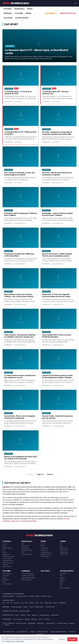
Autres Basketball (27, 554)
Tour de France (7, 574)
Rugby (30, 9)
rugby (13, 521)
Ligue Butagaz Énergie (28, 578)
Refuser (62, 639)
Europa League (7, 558)
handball (33, 521)
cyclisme (25, 521)
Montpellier (62, 603)
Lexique (23, 615)
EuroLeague (25, 548)
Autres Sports (22, 18)
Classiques (6, 580)
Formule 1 (63, 580)
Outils (28, 615)
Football (8, 9)
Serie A (5, 552)
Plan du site (72, 632)
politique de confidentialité (15, 641)
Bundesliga (6, 554)
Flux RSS (40, 634)
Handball (8, 13)
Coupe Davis (64, 552)
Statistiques (32, 623)
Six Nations (44, 550)
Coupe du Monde (46, 552)
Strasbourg (48, 603)
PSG (4, 603)
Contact (32, 632)
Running (27, 619)
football (66, 519)
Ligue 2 (5, 546)
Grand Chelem (64, 548)
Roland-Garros (64, 550)
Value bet (35, 615)
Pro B (23, 552)
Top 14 (43, 544)
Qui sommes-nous (9, 632)
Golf (61, 576)
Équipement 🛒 (51, 13)
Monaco (16, 603)
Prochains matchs (21, 623)
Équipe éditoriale (22, 632)
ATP (61, 544)
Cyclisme (19, 13)
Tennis (28, 13)
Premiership (44, 548)
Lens (22, 603)
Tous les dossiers (16, 607)
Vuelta (4, 578)
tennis (18, 521)
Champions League (8, 556)
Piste (4, 582)
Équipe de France (8, 562)
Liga (4, 550)
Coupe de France (8, 560)
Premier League (7, 548)
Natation (62, 578)
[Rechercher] (76, 3)
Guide (17, 615)
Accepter (72, 639)
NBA (23, 544)
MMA (61, 582)
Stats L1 (8, 625)
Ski (61, 586)
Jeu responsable (44, 615)
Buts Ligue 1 (41, 623)
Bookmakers (55, 615)
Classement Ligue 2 (22, 596)
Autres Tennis (64, 554)
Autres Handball (26, 580)
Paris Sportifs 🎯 (68, 13)
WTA (61, 546)
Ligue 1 (5, 544)
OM (8, 603)
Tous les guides (18, 619)
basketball (6, 521)
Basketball (20, 9)
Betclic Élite (25, 546)
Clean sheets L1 (51, 623)
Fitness (41, 619)
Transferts (6, 565)
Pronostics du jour (63, 623)
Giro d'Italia (6, 576)
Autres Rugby (45, 556)
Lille (26, 603)
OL (11, 603)
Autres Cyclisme (7, 584)
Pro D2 (43, 546)
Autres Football (7, 567)
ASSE (37, 603)
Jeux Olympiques (65, 588)
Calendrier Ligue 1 (46, 596)
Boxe (61, 584)
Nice (42, 603)
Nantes (55, 603)
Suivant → (51, 474)
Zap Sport (8, 18)
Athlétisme (63, 574)
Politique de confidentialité (58, 632)
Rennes (32, 603)
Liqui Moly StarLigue (28, 576)
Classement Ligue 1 (8, 596)
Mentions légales (42, 632)
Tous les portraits (24, 611)
